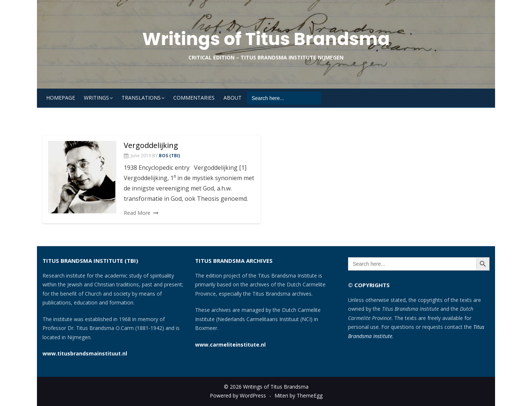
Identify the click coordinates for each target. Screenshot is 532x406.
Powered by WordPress (238, 395)
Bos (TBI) (169, 156)
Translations (141, 98)
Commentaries (194, 98)
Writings (96, 98)
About (233, 98)
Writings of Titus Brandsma (266, 39)
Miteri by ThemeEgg (299, 395)
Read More (137, 213)
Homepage (61, 98)
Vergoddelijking (151, 145)
